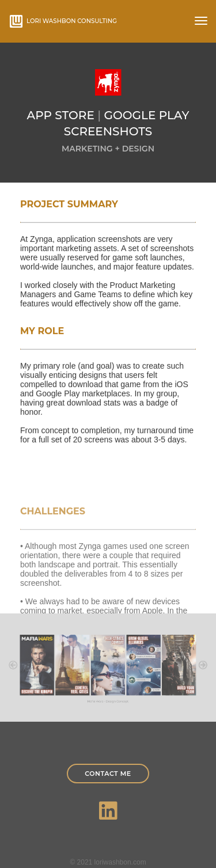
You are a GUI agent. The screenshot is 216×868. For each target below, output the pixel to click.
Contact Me (108, 774)
